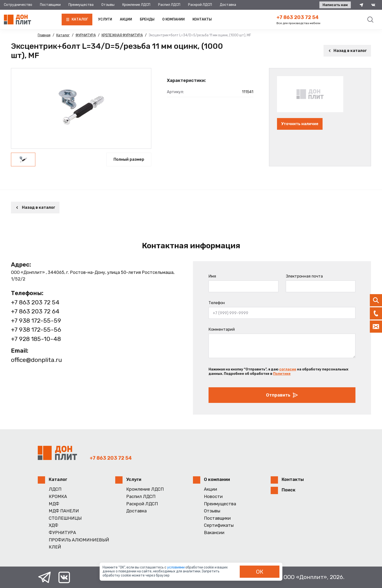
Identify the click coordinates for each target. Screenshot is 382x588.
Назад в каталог (347, 51)
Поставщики (50, 5)
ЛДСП (55, 489)
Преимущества (81, 5)
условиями (176, 567)
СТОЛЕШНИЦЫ (65, 518)
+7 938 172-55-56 (36, 330)
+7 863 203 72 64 (35, 311)
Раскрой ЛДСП (200, 5)
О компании (173, 19)
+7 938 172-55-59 (36, 321)
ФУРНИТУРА (62, 533)
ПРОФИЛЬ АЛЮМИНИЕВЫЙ (79, 540)
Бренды (147, 19)
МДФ (54, 504)
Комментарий (222, 329)
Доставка (228, 5)
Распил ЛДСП (169, 5)
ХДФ (53, 525)
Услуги (105, 19)
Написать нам (335, 5)
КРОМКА (58, 497)
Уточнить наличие (300, 124)
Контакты (202, 19)
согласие (288, 369)
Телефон (217, 303)
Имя (212, 276)
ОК (260, 572)
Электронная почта (304, 276)
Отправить (282, 395)
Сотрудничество (18, 5)
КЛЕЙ (55, 547)
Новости (213, 497)
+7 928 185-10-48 (36, 339)
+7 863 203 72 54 (298, 17)
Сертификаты (219, 525)
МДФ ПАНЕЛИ (64, 511)
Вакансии (214, 533)
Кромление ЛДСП (136, 5)
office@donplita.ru (36, 360)
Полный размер (129, 159)
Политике (282, 374)
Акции (126, 19)
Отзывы (108, 5)
